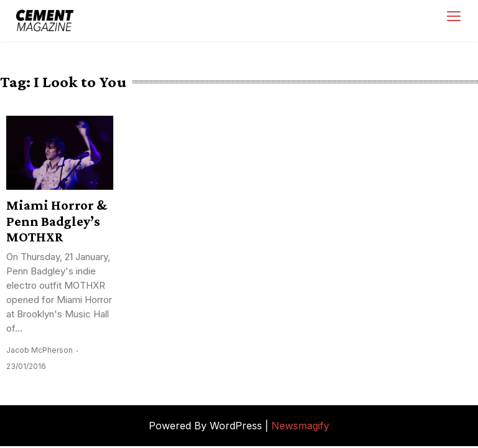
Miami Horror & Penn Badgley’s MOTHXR (57, 221)
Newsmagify (300, 426)
